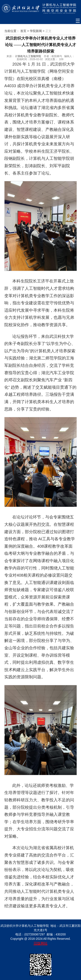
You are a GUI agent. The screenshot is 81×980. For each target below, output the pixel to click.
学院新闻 (36, 31)
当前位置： (12, 31)
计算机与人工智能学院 (28, 56)
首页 (23, 31)
